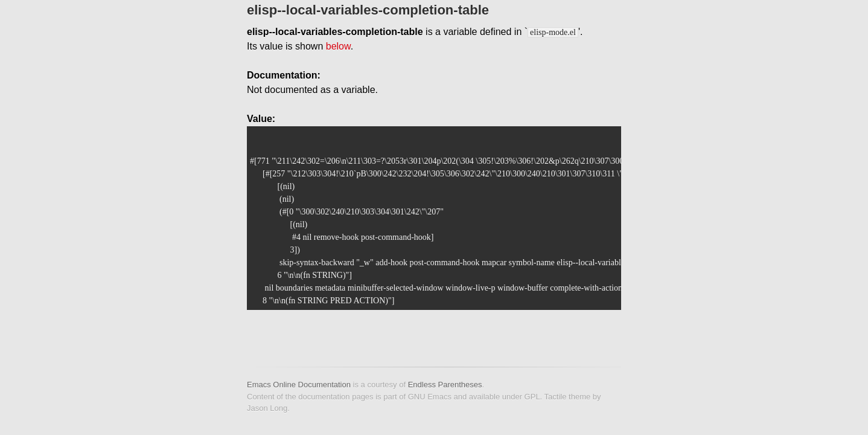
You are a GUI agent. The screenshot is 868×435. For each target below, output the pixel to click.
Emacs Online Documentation (299, 385)
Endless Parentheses (445, 385)
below (338, 46)
